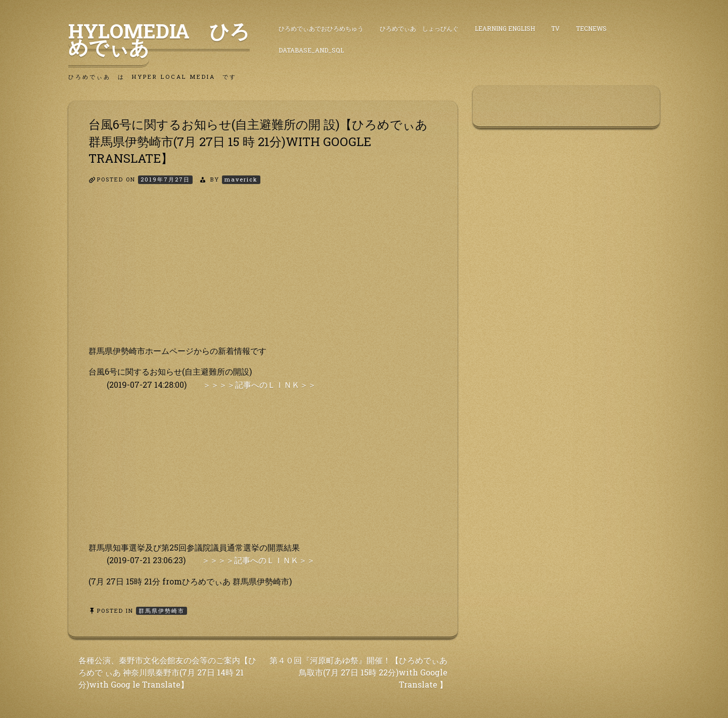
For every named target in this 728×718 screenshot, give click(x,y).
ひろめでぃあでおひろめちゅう (321, 28)
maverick (241, 179)
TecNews (591, 28)
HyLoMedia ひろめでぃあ (159, 39)
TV (555, 28)
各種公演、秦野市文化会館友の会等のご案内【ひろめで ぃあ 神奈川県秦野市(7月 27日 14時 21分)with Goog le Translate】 (167, 672)
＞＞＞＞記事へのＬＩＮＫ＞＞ (259, 385)
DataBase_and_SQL (311, 50)
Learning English (505, 28)
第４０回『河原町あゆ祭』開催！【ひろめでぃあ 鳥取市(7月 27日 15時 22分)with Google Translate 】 (358, 672)
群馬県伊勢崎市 (162, 611)
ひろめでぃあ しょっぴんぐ (419, 28)
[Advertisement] (263, 274)
